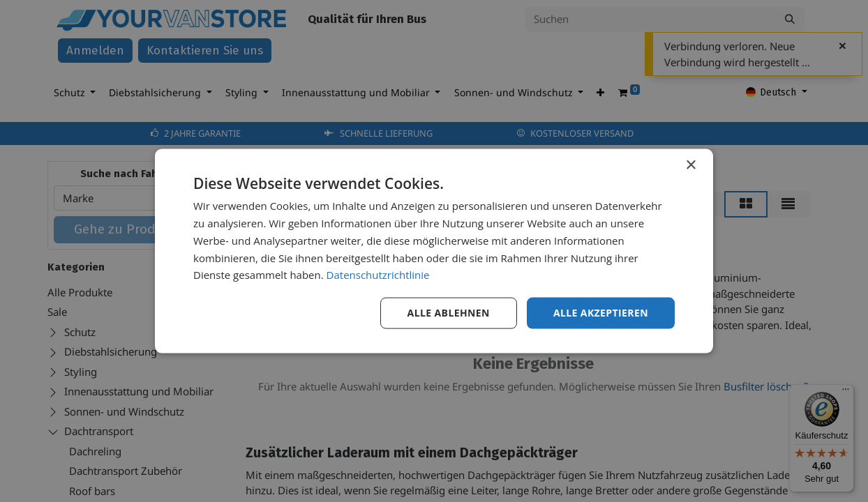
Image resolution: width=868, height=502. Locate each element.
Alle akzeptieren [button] (601, 313)
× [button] (690, 166)
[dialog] (434, 251)
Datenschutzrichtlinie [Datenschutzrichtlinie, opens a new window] (378, 275)
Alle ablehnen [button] (449, 313)
